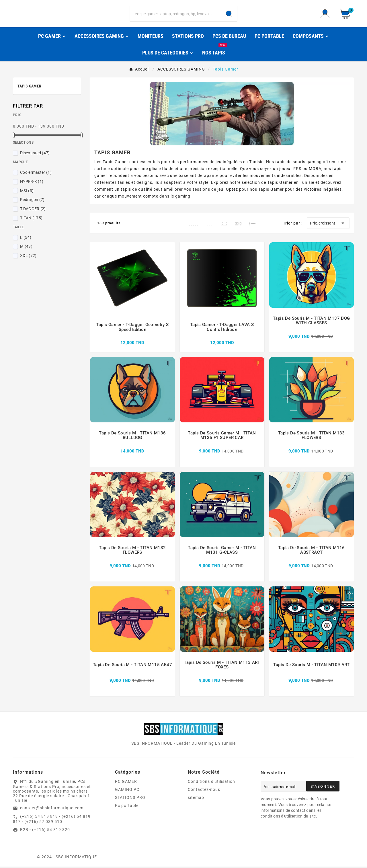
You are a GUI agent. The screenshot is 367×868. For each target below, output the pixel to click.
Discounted (35, 154)
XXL (28, 257)
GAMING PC (127, 791)
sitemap (196, 799)
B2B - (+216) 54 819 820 (45, 831)
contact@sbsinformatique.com (52, 809)
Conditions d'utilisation (211, 783)
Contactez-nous (204, 791)
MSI (27, 192)
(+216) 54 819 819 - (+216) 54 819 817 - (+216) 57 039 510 (52, 820)
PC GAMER (126, 783)
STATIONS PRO (130, 799)
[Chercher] (176, 14)
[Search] (229, 14)
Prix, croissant (328, 225)
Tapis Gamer (29, 87)
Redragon (32, 201)
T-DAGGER (33, 210)
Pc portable (127, 807)
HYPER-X (32, 183)
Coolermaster (36, 174)
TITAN (31, 219)
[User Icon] (327, 14)
